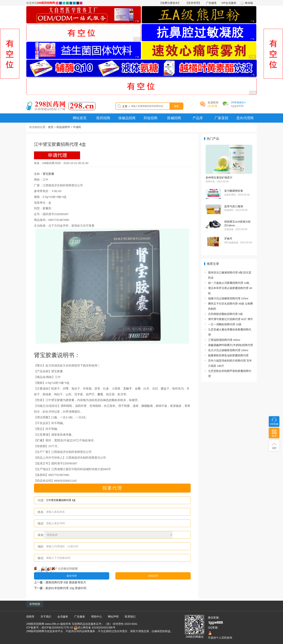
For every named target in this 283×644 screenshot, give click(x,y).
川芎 (66, 388)
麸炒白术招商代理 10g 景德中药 (66, 588)
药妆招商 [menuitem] (151, 118)
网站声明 (113, 617)
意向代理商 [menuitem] (245, 118)
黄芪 (100, 394)
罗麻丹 (228, 239)
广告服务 (211, 3)
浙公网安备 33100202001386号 (96, 627)
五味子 (128, 388)
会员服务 (63, 617)
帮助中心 (97, 617)
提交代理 (72, 576)
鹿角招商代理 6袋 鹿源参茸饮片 (66, 582)
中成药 (77, 127)
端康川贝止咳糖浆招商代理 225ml (228, 298)
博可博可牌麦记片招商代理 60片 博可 (230, 319)
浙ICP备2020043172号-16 (57, 627)
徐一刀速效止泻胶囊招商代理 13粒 (229, 283)
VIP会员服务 (229, 3)
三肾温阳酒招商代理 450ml (224, 340)
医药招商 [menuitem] (103, 118)
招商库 (30, 617)
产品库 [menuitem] (198, 118)
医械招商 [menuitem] (174, 118)
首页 (51, 127)
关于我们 (46, 617)
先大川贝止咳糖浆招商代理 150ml (228, 350)
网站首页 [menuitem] (80, 118)
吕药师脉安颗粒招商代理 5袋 (225, 314)
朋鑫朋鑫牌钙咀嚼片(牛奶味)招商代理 (230, 345)
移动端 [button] (249, 3)
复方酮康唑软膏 (234, 191)
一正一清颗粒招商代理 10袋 (225, 324)
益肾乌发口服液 (234, 206)
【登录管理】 (193, 3)
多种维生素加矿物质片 (219, 178)
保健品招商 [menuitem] (127, 118)
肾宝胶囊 (48, 174)
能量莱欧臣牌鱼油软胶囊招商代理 (228, 355)
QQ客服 (213, 106)
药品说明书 (63, 127)
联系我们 (130, 617)
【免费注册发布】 (170, 3)
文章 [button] (126, 106)
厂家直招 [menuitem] (221, 118)
